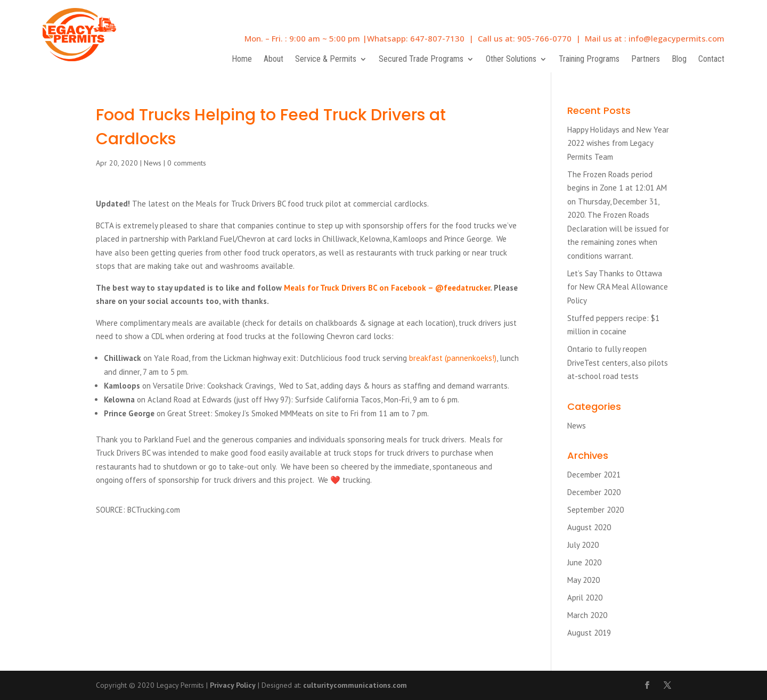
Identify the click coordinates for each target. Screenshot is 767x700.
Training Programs (589, 60)
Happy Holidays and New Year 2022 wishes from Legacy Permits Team (618, 143)
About (274, 60)
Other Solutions (511, 60)
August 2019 (589, 633)
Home (242, 60)
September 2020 (595, 510)
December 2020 (594, 492)
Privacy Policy (233, 685)
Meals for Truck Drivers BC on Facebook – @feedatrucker (387, 288)
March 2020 (587, 615)
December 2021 (594, 475)
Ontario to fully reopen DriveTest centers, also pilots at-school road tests (618, 363)
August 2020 (589, 527)
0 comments (187, 163)
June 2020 (584, 562)
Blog (679, 60)
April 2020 (585, 598)
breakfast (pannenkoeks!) (452, 358)
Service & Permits (326, 60)
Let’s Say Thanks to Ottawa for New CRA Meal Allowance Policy (618, 287)
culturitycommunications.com (355, 685)
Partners (646, 60)
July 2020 (583, 545)
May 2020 (584, 580)
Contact (711, 60)
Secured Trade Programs (421, 60)
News (153, 163)
